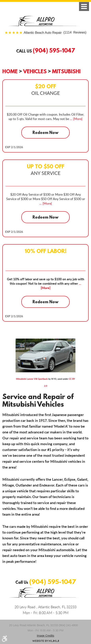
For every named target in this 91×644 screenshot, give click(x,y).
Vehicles (35, 71)
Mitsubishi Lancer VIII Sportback (32, 379)
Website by (46, 641)
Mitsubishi (66, 71)
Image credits (45, 636)
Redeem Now (45, 132)
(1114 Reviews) (55, 33)
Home (10, 71)
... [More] (76, 119)
